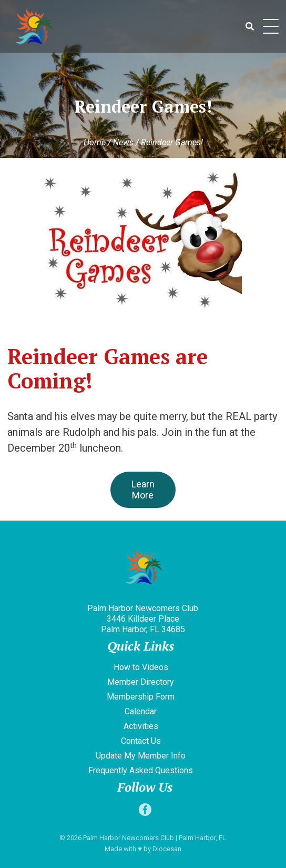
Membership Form (141, 697)
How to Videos (141, 667)
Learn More (143, 490)
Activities (141, 726)
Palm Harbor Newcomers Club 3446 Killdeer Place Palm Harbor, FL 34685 (143, 619)
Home (95, 142)
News (123, 142)
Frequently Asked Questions (141, 770)
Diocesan (167, 849)
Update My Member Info (141, 756)
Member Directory (141, 682)
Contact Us (141, 741)
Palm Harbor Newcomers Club (129, 838)
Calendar (141, 711)
